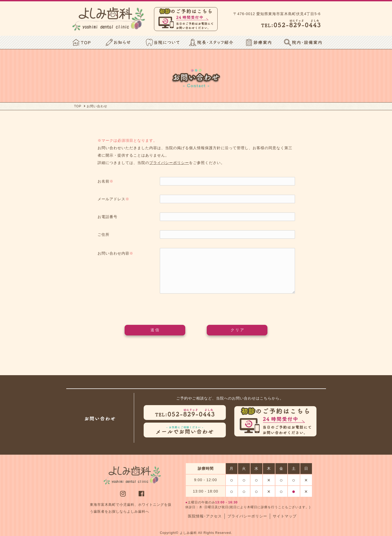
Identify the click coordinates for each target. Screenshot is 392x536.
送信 (155, 330)
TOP (78, 106)
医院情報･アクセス (205, 516)
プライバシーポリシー (169, 163)
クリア (238, 330)
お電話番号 (107, 217)
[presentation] (196, 307)
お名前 (105, 181)
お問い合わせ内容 (115, 253)
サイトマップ (285, 516)
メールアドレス (113, 199)
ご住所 (103, 234)
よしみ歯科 (188, 533)
